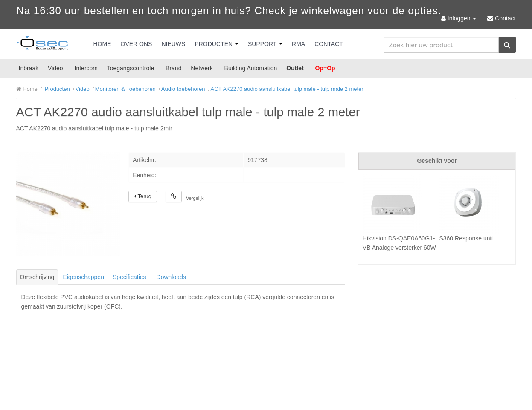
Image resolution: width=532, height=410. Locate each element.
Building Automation (251, 68)
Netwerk (202, 68)
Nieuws (173, 44)
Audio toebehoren (183, 89)
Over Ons (137, 44)
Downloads (171, 277)
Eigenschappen (83, 277)
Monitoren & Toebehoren (125, 89)
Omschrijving (37, 277)
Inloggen (459, 18)
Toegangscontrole (131, 68)
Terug (143, 196)
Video (55, 68)
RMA (298, 44)
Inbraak (29, 68)
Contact (329, 44)
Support (265, 44)
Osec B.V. (42, 45)
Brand (173, 68)
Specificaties (129, 277)
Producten (217, 44)
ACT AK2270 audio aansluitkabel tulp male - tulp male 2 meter (287, 89)
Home (102, 44)
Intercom (86, 68)
